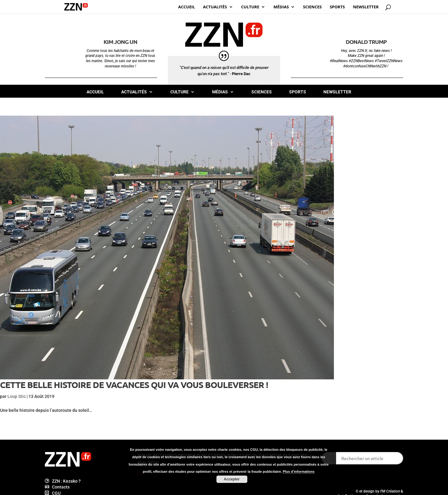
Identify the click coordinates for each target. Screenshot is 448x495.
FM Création (390, 491)
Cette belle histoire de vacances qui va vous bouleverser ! (134, 384)
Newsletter (337, 92)
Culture (179, 92)
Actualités (134, 92)
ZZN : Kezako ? (63, 481)
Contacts (57, 487)
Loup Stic (17, 396)
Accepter (232, 479)
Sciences (262, 92)
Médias (220, 92)
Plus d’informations (299, 472)
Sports (298, 92)
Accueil (95, 92)
